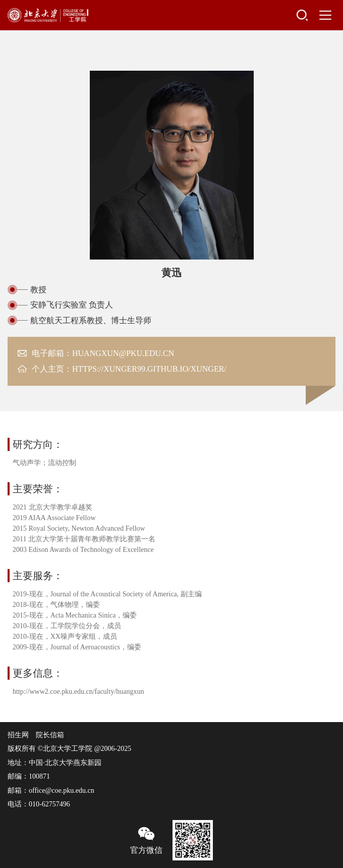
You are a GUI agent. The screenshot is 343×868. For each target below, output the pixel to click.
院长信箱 (50, 735)
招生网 (18, 735)
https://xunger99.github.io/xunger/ (149, 369)
